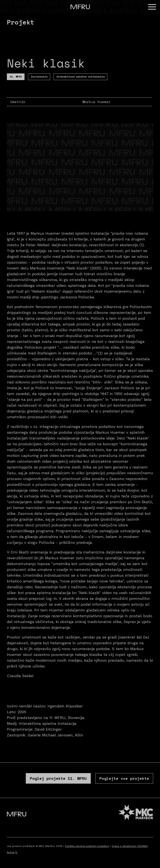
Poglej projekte (58, 778)
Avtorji (12, 852)
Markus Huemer (97, 102)
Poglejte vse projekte (124, 778)
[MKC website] (136, 813)
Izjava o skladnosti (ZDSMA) (130, 846)
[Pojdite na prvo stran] (80, 7)
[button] (152, 7)
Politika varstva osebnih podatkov (87, 846)
